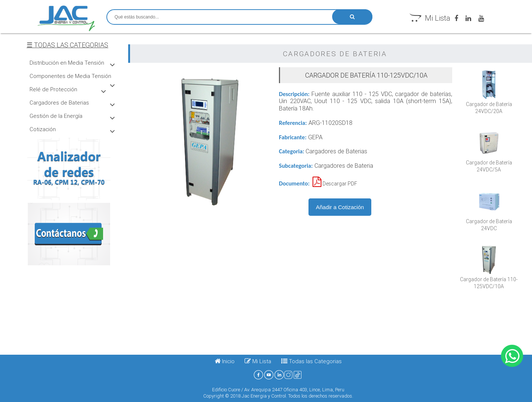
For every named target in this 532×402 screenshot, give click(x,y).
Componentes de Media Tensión (70, 76)
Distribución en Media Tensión (67, 63)
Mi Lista (431, 18)
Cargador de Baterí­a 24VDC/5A (489, 163)
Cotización (43, 129)
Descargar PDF (335, 184)
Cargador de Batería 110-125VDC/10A (489, 279)
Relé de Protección (53, 89)
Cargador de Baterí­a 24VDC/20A (489, 104)
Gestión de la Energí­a (56, 116)
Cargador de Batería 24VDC (489, 221)
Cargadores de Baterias (59, 103)
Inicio (225, 361)
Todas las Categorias (315, 361)
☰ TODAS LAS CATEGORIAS (67, 45)
